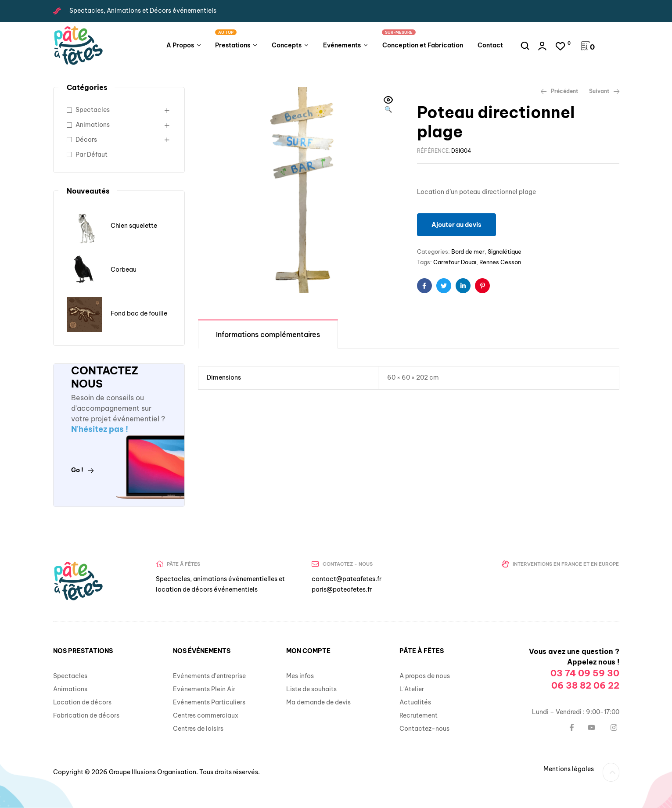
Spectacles (93, 110)
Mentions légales (569, 769)
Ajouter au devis (456, 225)
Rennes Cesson (500, 262)
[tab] (268, 334)
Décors (86, 140)
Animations (93, 125)
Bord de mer (468, 251)
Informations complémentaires (268, 334)
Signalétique (505, 251)
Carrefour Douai (455, 262)
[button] (388, 105)
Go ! (83, 470)
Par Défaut (92, 154)
